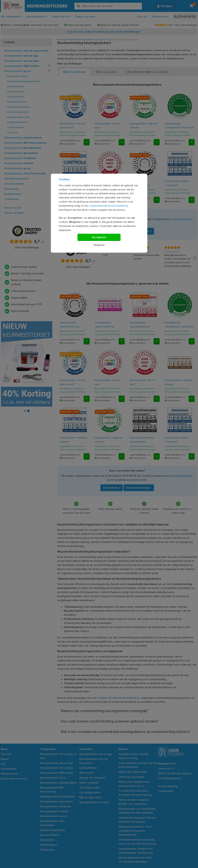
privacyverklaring (118, 206)
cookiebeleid (96, 206)
